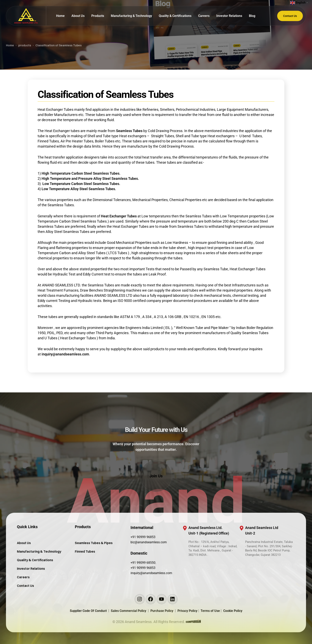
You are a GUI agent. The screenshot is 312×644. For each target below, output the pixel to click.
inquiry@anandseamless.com (65, 354)
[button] (156, 476)
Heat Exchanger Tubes (119, 216)
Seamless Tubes (129, 131)
